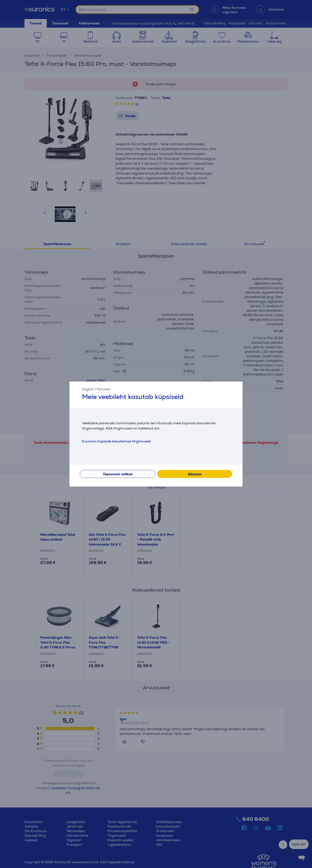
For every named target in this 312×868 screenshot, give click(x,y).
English (88, 389)
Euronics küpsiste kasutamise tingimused (116, 441)
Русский (103, 389)
